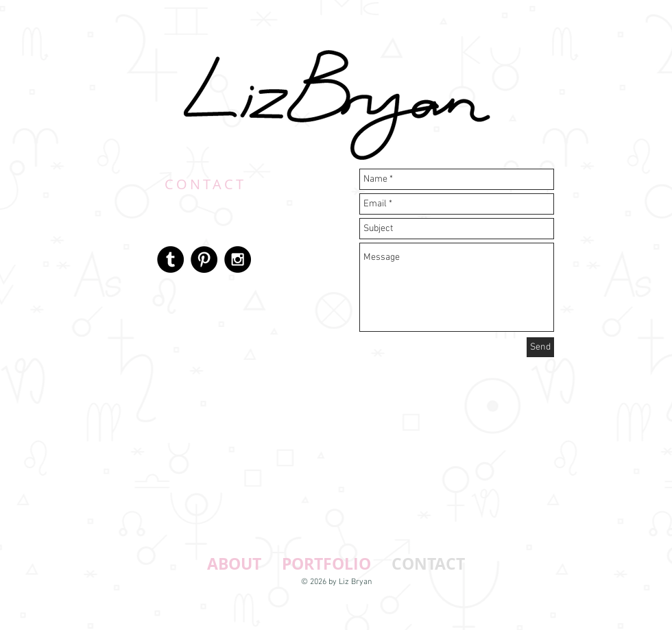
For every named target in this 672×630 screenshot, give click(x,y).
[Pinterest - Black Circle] (204, 259)
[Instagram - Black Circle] (238, 259)
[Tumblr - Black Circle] (170, 259)
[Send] (540, 347)
